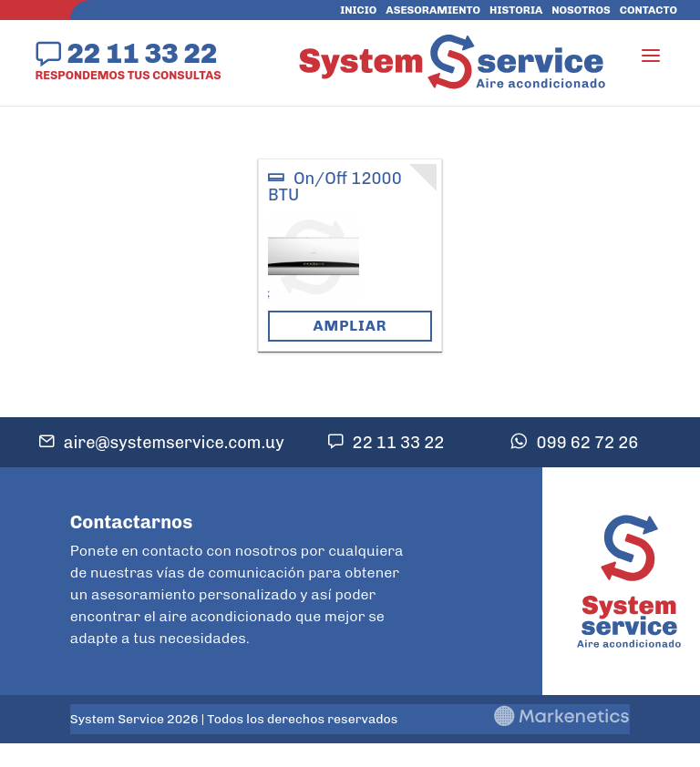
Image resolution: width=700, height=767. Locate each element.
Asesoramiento (433, 10)
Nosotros (581, 10)
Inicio (358, 10)
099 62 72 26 (587, 443)
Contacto (649, 10)
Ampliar (350, 326)
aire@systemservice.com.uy (174, 443)
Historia (516, 10)
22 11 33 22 (142, 53)
